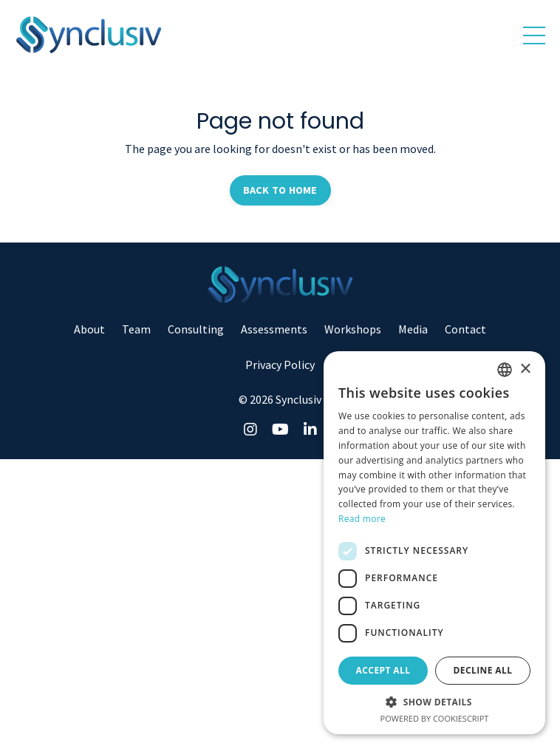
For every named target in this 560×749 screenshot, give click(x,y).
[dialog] (434, 543)
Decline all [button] (483, 670)
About (89, 329)
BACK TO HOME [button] (280, 190)
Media (413, 329)
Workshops (353, 329)
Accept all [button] (383, 670)
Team (136, 329)
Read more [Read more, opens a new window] (362, 519)
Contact (465, 329)
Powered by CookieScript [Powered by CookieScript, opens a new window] (435, 718)
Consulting (196, 329)
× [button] (525, 369)
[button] (434, 702)
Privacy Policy (280, 365)
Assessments (274, 329)
